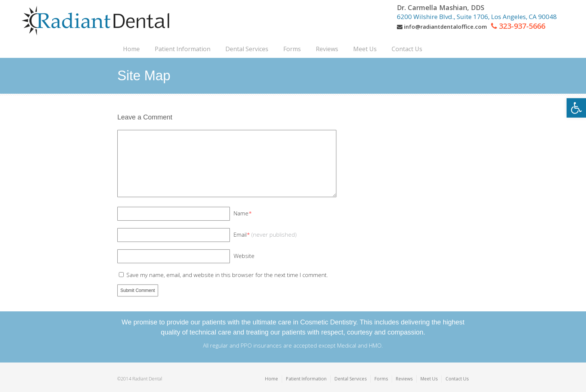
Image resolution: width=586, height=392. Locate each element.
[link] (576, 108)
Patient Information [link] (306, 379)
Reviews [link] (404, 379)
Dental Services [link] (351, 379)
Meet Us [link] (429, 379)
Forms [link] (381, 379)
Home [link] (272, 379)
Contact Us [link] (457, 379)
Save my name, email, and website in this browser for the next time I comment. (227, 275)
